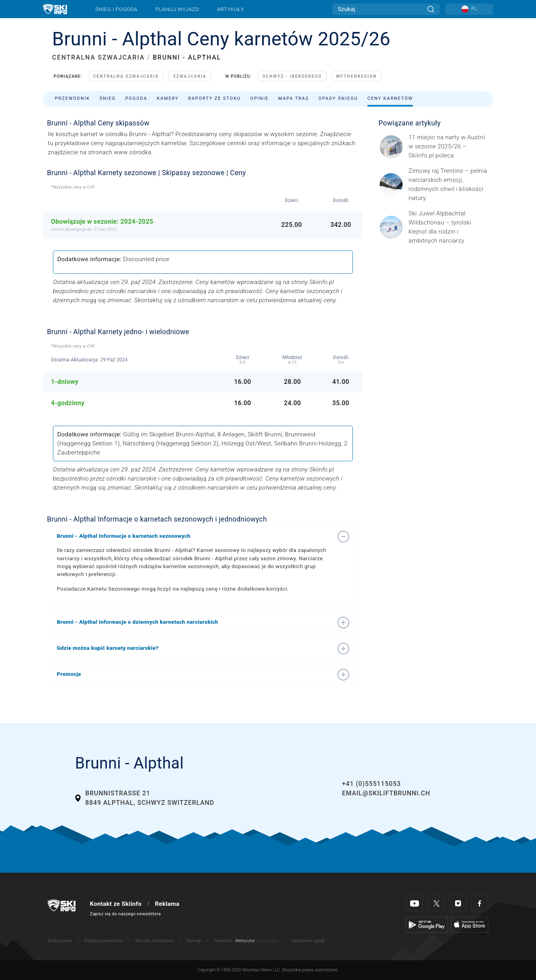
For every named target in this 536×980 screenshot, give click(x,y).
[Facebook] (480, 903)
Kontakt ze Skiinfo (116, 904)
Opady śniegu (338, 98)
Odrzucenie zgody (308, 941)
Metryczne (245, 941)
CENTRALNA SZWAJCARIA (98, 57)
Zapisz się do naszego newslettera (126, 914)
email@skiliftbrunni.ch (386, 793)
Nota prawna (60, 941)
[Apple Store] (469, 924)
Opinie (260, 98)
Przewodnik (72, 98)
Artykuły (231, 9)
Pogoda (136, 98)
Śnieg (108, 98)
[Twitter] (436, 903)
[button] (195, 536)
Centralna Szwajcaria (126, 76)
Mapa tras (294, 98)
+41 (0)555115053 (371, 784)
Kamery (168, 98)
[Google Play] (427, 924)
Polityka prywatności (103, 941)
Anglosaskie (267, 941)
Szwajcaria (190, 76)
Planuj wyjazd (177, 9)
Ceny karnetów (390, 98)
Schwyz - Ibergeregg (292, 76)
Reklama (167, 904)
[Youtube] (415, 903)
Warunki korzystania (154, 941)
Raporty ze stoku (215, 98)
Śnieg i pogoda (116, 9)
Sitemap (194, 941)
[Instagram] (458, 903)
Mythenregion (357, 76)
